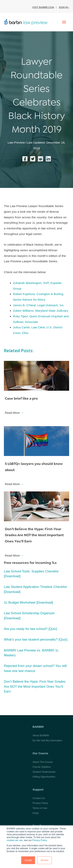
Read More (14, 413)
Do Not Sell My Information (47, 740)
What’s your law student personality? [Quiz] (36, 640)
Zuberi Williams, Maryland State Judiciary (41, 311)
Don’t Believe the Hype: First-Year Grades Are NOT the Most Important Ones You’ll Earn (34, 535)
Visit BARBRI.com (43, 7)
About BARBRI (41, 735)
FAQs (36, 813)
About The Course (43, 762)
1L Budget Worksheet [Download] (28, 603)
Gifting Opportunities (44, 777)
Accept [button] (28, 860)
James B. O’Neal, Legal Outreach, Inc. (39, 305)
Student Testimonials (44, 772)
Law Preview (16, 142)
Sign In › (64, 7)
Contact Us (39, 798)
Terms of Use (40, 808)
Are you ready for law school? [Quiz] (30, 629)
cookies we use (15, 840)
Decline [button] (45, 860)
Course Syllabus (42, 767)
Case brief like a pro (21, 398)
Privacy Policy (40, 840)
